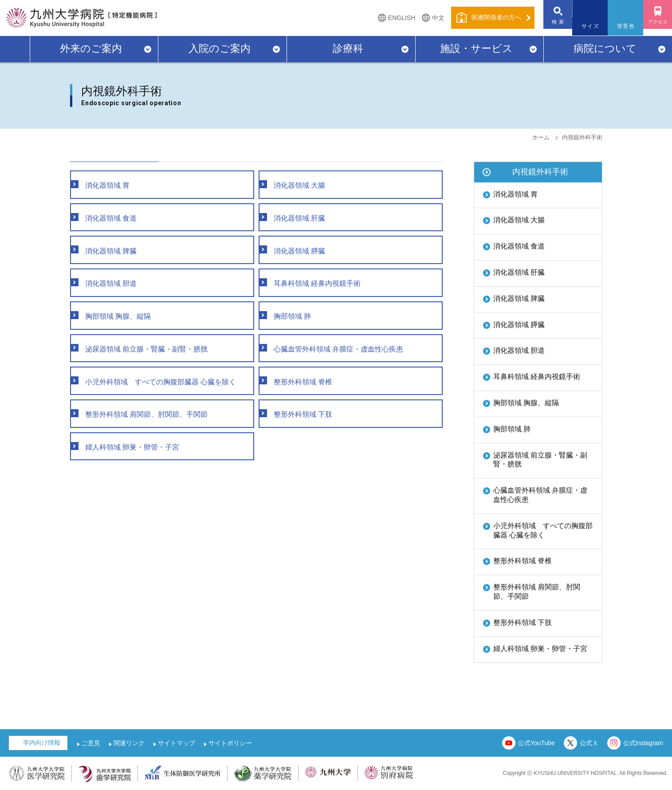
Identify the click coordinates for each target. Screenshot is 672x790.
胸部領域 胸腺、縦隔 (526, 403)
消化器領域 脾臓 (519, 298)
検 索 (548, 26)
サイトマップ (177, 743)
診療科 (348, 48)
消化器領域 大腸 (519, 220)
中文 (425, 18)
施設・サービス (476, 48)
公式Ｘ (589, 743)
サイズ (584, 26)
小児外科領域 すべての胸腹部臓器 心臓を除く (543, 530)
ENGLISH (388, 18)
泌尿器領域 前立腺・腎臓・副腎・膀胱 (540, 460)
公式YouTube (536, 743)
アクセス (654, 26)
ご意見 (91, 743)
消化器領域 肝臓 (519, 272)
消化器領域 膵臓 (519, 325)
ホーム (541, 137)
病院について (605, 48)
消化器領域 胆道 (519, 350)
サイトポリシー (230, 743)
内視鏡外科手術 (540, 172)
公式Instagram (643, 743)
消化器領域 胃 (515, 194)
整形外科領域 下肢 (523, 622)
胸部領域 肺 (512, 429)
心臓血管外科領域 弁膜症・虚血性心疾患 (540, 495)
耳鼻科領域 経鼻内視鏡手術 (537, 377)
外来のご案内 (91, 48)
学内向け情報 (42, 743)
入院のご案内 (220, 48)
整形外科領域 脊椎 (523, 561)
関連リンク (129, 743)
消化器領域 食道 (519, 246)
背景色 (619, 26)
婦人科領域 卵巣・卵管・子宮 (540, 649)
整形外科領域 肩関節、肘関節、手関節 (537, 592)
